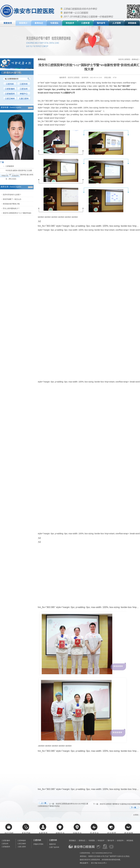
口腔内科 (10, 84)
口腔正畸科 (10, 99)
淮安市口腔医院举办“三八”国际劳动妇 (17, 213)
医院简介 (23, 23)
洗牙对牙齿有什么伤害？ (12, 195)
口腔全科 (24, 89)
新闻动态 (39, 23)
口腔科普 (86, 23)
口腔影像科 (10, 89)
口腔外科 (24, 84)
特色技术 (70, 23)
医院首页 (8, 23)
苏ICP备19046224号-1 (99, 863)
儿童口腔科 (24, 99)
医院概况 (72, 841)
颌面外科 (53, 844)
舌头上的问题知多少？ (11, 208)
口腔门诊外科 (54, 847)
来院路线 (132, 23)
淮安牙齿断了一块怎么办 (12, 199)
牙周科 (41, 844)
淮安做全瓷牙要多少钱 (11, 204)
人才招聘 (117, 23)
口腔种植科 (22, 841)
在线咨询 (15, 176)
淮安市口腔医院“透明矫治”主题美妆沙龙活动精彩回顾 (120, 804)
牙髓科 (36, 844)
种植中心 (24, 94)
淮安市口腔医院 (124, 59)
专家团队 (54, 23)
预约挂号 (101, 23)
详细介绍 (5, 176)
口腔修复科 (10, 94)
